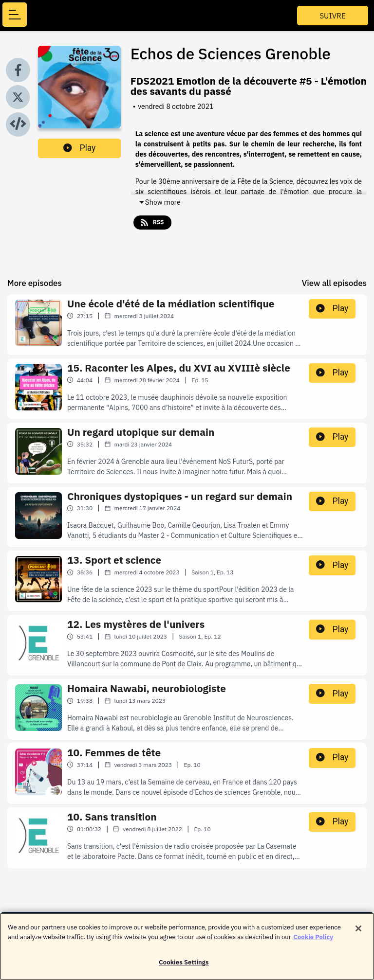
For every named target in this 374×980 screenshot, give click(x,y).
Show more (159, 202)
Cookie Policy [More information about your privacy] (314, 941)
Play (79, 148)
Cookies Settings (184, 967)
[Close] (358, 933)
